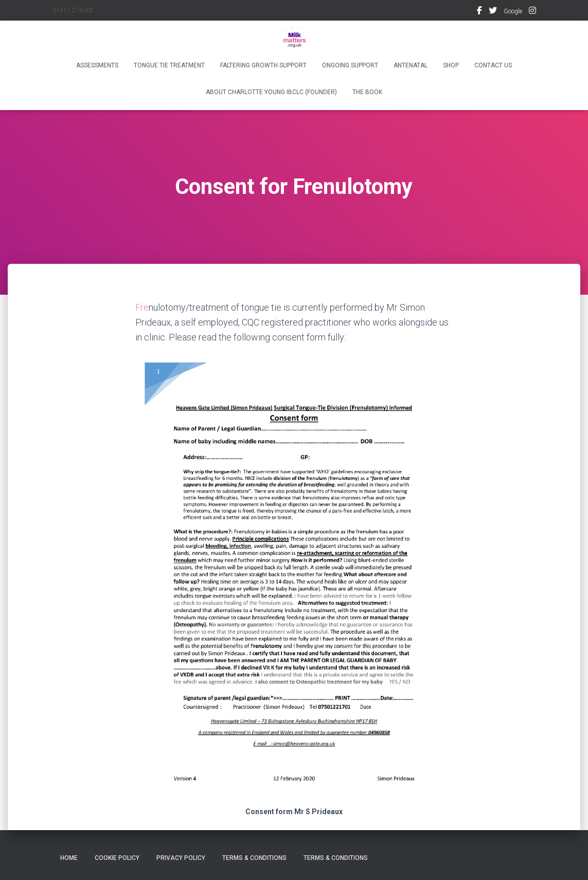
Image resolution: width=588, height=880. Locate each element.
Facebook (479, 12)
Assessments (97, 65)
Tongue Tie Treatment (169, 65)
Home (69, 858)
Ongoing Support (350, 65)
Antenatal (411, 65)
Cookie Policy (117, 858)
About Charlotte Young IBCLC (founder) (271, 92)
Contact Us (493, 65)
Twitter (493, 12)
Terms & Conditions (254, 858)
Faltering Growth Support (263, 65)
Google (513, 11)
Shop (451, 65)
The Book (367, 92)
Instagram (532, 12)
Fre (142, 307)
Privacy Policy (181, 858)
